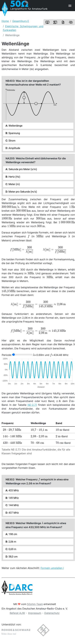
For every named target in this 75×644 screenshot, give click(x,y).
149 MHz (13, 498)
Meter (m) (14, 184)
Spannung (14, 133)
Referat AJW (17, 613)
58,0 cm (13, 557)
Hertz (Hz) (14, 177)
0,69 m (12, 549)
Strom (12, 141)
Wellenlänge (15, 126)
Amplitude (14, 148)
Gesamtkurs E (21, 21)
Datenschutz (52, 613)
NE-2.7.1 (32, 405)
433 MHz (13, 490)
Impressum (35, 613)
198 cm (13, 534)
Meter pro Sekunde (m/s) (22, 192)
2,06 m (12, 542)
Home (5, 21)
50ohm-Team (35, 604)
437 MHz (13, 513)
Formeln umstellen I (52, 568)
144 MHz (13, 505)
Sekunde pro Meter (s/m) (22, 169)
